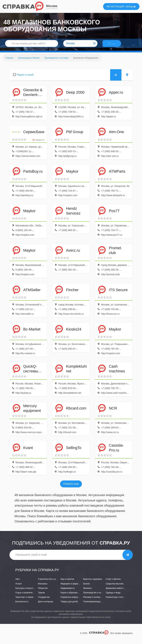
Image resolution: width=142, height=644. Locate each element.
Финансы (88, 591)
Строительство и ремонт (50, 582)
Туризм (41, 596)
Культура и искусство (26, 591)
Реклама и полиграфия (94, 600)
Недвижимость (68, 591)
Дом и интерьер (46, 604)
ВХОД (131, 7)
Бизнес (87, 587)
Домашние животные (116, 591)
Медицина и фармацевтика (74, 587)
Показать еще (71, 487)
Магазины (43, 587)
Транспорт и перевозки (26, 600)
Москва (52, 6)
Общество (43, 591)
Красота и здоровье (93, 582)
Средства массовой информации (122, 587)
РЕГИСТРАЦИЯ (115, 7)
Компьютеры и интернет (117, 600)
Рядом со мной (25, 78)
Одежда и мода (113, 596)
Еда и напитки (67, 582)
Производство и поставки (95, 596)
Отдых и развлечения (26, 596)
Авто (18, 582)
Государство (44, 600)
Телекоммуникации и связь (96, 604)
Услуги (19, 587)
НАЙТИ (115, 45)
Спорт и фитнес (113, 582)
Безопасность (22, 604)
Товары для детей (69, 604)
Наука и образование (71, 596)
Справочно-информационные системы (79, 600)
